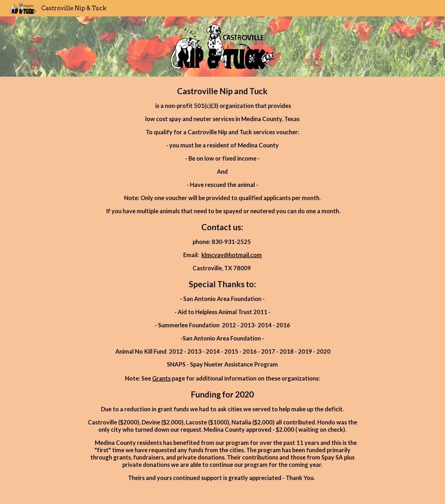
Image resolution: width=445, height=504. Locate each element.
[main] (222, 290)
